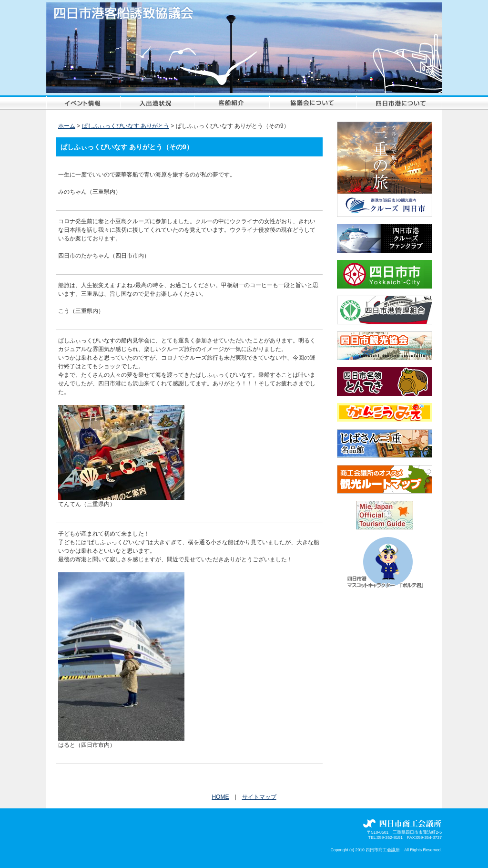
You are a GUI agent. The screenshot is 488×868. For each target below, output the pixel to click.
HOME (220, 797)
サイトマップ (259, 797)
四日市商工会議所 (383, 850)
